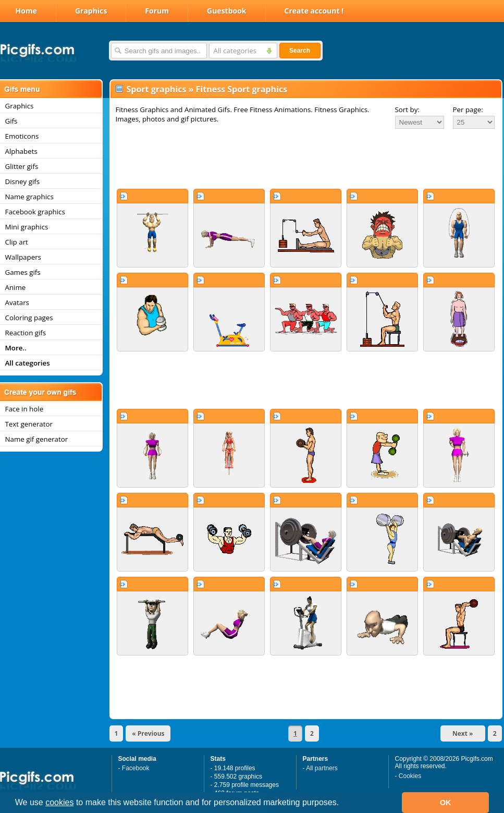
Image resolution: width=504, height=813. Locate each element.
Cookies (410, 776)
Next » (463, 733)
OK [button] (446, 803)
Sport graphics (157, 89)
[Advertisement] (306, 159)
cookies (59, 802)
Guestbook (227, 11)
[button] (343, 804)
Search (300, 51)
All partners (322, 768)
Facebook (136, 768)
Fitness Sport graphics (242, 89)
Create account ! (314, 11)
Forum (157, 11)
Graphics (91, 11)
